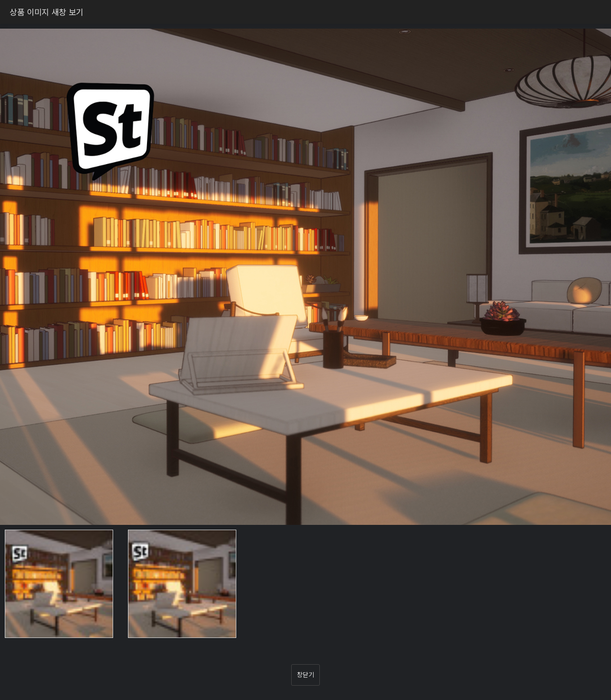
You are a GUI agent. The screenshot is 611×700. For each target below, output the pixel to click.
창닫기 (305, 674)
